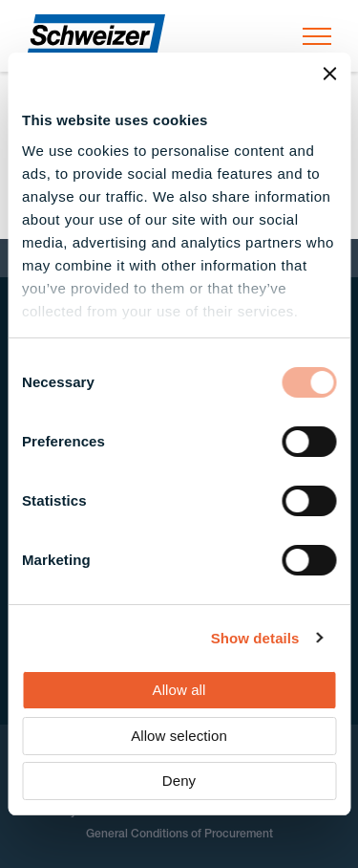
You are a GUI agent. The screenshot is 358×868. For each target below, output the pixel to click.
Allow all (179, 690)
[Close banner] (329, 74)
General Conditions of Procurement (179, 835)
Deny (179, 781)
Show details (255, 638)
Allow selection (179, 736)
